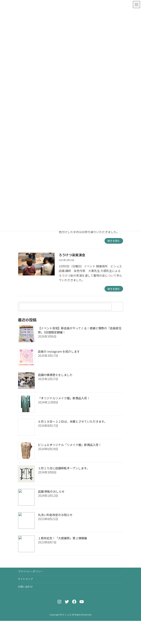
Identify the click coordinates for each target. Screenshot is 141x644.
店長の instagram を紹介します (59, 351)
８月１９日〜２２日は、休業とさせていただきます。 (72, 421)
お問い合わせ (25, 586)
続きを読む (114, 241)
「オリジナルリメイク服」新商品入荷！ (64, 398)
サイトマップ (25, 579)
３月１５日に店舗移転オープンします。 (64, 468)
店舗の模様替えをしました (55, 375)
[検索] (118, 307)
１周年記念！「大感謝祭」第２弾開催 (62, 538)
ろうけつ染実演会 (72, 255)
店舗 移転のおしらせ (51, 491)
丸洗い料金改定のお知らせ (55, 515)
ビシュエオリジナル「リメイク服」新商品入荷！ (70, 445)
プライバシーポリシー (30, 571)
